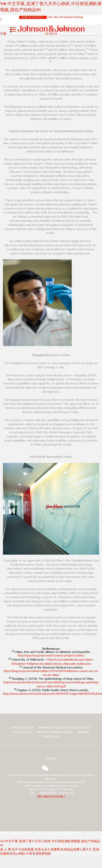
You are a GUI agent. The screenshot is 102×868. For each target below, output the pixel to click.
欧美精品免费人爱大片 (76, 849)
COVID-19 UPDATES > (33, 17)
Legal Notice (22, 732)
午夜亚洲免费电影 (39, 854)
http (6, 671)
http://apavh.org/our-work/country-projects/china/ (51, 655)
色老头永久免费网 (47, 849)
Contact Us (51, 736)
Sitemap (84, 732)
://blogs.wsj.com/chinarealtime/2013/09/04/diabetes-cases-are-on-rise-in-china (54, 673)
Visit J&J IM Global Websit (65, 17)
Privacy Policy (23, 728)
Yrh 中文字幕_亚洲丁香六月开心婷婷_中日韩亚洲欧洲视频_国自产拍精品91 (50, 843)
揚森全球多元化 (56, 768)
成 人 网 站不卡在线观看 (17, 849)
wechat (45, 768)
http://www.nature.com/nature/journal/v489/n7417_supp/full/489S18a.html (52, 694)
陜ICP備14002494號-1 (51, 797)
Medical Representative (55, 732)
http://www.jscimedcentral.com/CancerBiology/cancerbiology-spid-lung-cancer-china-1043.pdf (51, 684)
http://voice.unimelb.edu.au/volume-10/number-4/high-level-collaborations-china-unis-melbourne (52, 662)
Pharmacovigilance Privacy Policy (65, 728)
